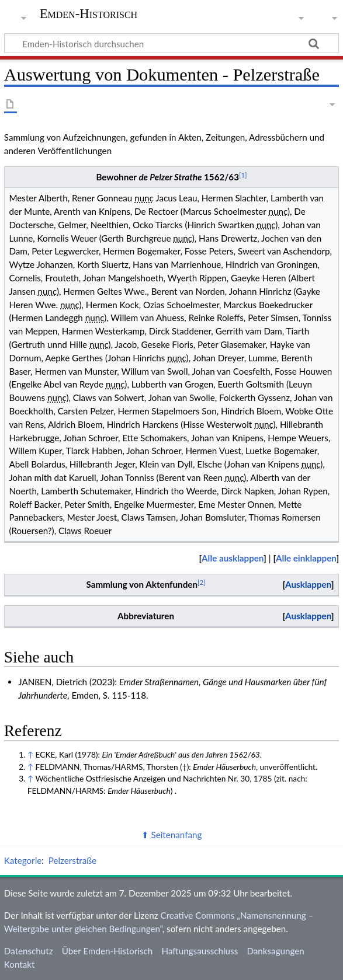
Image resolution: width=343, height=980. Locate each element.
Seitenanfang (177, 835)
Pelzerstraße (72, 860)
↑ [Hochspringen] (30, 754)
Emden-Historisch (89, 14)
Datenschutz (29, 951)
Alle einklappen (306, 558)
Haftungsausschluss (200, 951)
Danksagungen (275, 951)
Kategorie (23, 860)
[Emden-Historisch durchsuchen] (171, 43)
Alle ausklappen (233, 558)
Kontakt (20, 964)
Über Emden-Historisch (108, 951)
